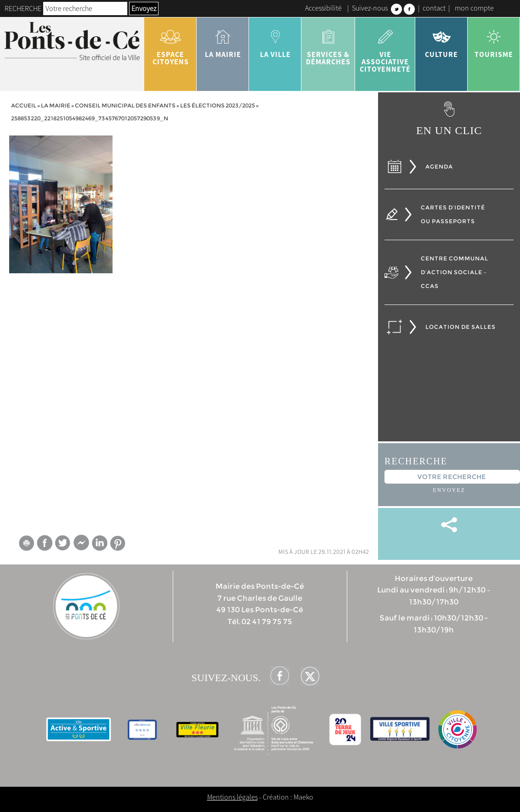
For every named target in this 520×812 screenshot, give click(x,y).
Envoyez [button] (144, 8)
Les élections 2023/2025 (218, 105)
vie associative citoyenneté (385, 48)
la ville (275, 40)
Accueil (24, 105)
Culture (441, 40)
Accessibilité (323, 8)
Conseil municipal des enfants (125, 105)
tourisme (494, 40)
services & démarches (328, 44)
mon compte (474, 8)
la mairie (223, 40)
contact (434, 8)
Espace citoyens (170, 44)
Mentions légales (232, 797)
